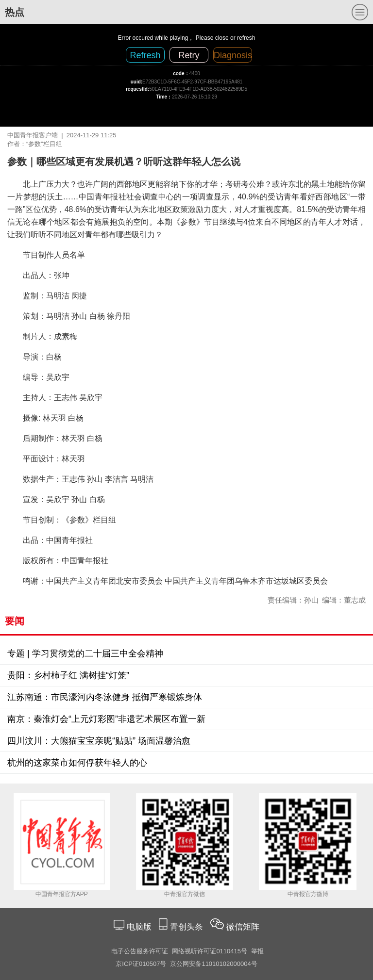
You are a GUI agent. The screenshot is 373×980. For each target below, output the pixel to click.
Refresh (145, 55)
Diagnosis (233, 55)
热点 (15, 12)
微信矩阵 (243, 927)
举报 (257, 951)
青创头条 (188, 927)
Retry (189, 55)
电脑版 (139, 927)
